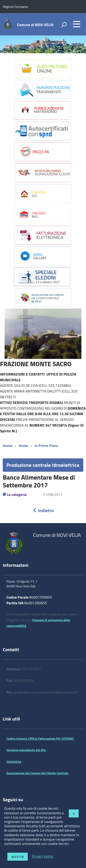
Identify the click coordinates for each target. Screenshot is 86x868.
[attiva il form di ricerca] (64, 25)
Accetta (18, 857)
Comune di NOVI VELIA (35, 25)
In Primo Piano (46, 446)
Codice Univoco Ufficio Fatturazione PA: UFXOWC (40, 738)
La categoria (17, 494)
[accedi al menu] (77, 24)
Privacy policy (43, 856)
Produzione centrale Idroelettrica (43, 465)
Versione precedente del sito (26, 750)
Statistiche (14, 762)
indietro (43, 510)
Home (7, 446)
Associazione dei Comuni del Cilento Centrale (37, 773)
